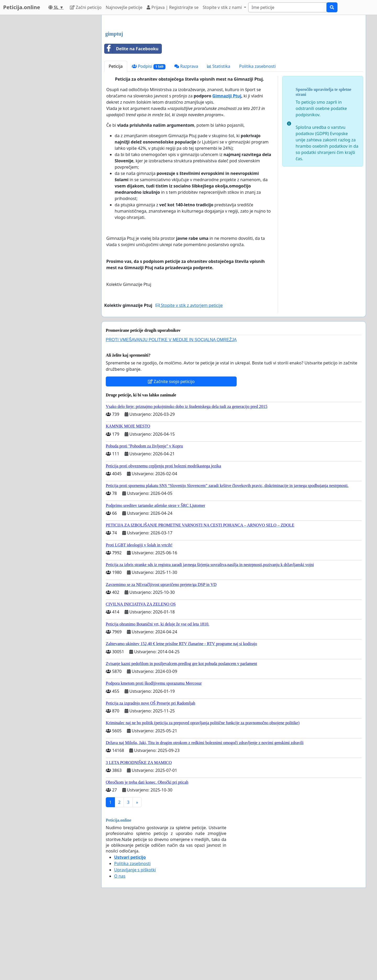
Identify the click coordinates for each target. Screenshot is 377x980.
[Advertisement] (234, 60)
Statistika (219, 140)
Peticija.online (22, 7)
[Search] (287, 7)
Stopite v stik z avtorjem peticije (189, 379)
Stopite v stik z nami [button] (223, 7)
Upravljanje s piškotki (135, 943)
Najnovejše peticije (124, 7)
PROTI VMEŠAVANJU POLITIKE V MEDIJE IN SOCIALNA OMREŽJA (171, 413)
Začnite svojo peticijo (171, 455)
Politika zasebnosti (257, 140)
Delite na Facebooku (131, 122)
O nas (120, 949)
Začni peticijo (86, 7)
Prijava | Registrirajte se (173, 7)
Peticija (116, 140)
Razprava (186, 140)
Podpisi (149, 140)
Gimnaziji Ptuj (227, 169)
